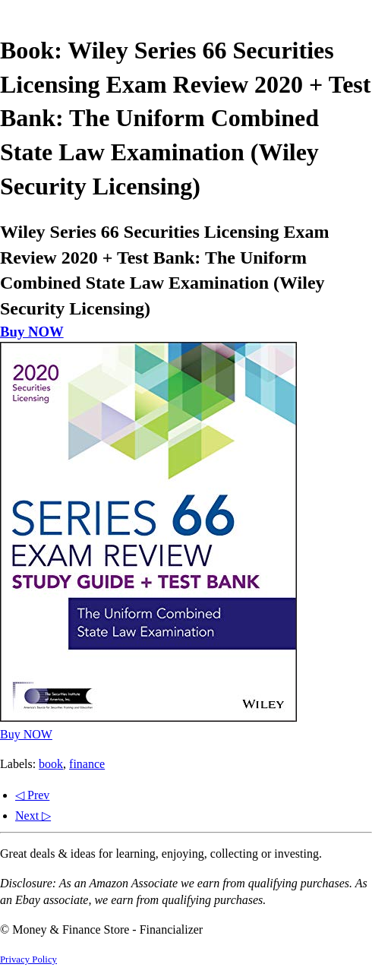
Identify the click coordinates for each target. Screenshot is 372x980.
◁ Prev (32, 795)
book (51, 764)
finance (87, 764)
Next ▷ (33, 816)
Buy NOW (32, 332)
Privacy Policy (28, 959)
